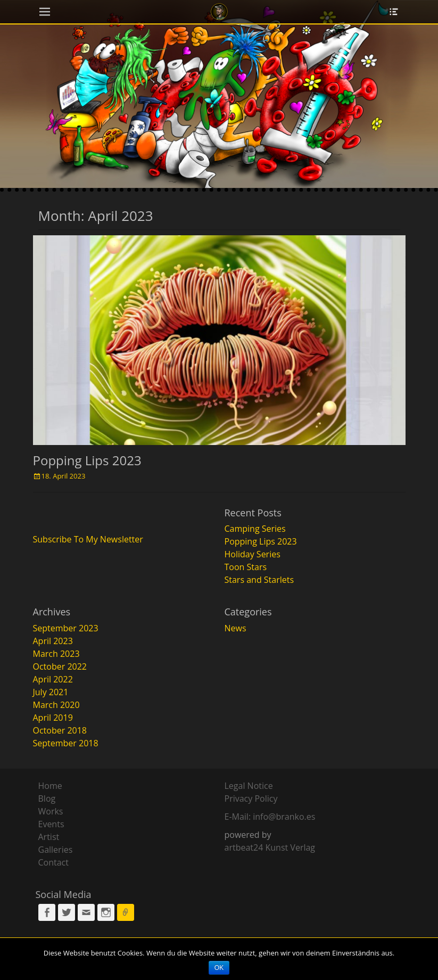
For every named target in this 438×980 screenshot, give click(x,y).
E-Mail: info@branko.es (270, 817)
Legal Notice (249, 786)
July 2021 (51, 692)
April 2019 (53, 718)
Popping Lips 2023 (87, 460)
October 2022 (60, 666)
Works (51, 811)
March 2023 (56, 654)
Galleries (56, 850)
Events (51, 824)
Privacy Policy (251, 798)
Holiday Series (253, 554)
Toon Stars (246, 567)
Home (50, 786)
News (235, 628)
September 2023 (66, 628)
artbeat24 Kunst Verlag (270, 847)
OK (219, 968)
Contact (53, 862)
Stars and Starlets (259, 580)
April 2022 (53, 679)
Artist (49, 837)
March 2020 (56, 705)
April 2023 (53, 641)
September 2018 (66, 743)
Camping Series (255, 529)
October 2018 (60, 730)
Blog (47, 798)
